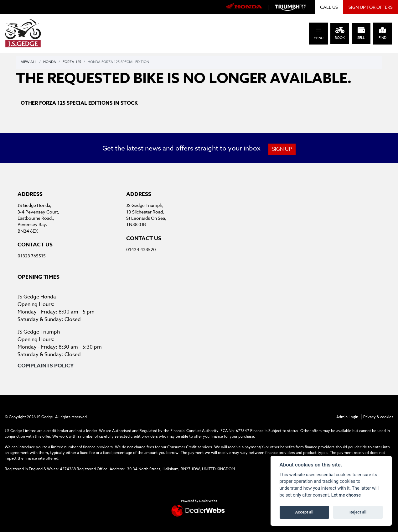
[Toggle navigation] (318, 29)
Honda (50, 62)
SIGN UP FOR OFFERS (371, 7)
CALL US (329, 7)
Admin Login (347, 417)
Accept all (304, 512)
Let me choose (346, 495)
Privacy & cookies (378, 417)
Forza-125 (72, 62)
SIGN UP (283, 149)
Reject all (358, 512)
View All (29, 62)
